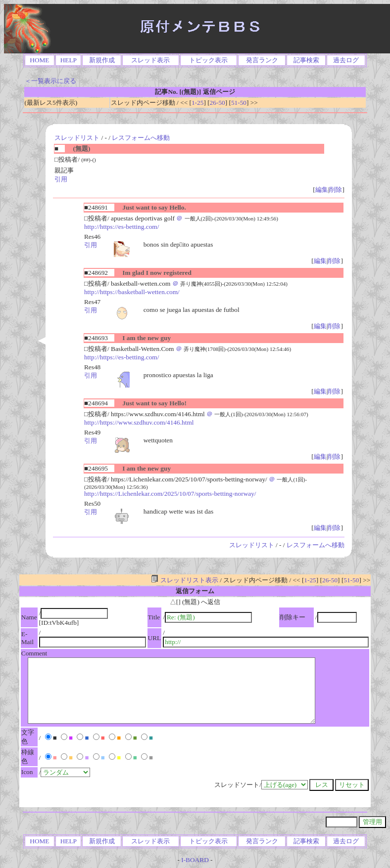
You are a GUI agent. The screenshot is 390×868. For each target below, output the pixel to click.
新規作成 (102, 60)
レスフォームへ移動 (141, 138)
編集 (322, 190)
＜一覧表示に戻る (50, 81)
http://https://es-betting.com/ (122, 227)
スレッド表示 (150, 60)
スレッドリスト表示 (184, 580)
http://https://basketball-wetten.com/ (132, 292)
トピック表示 (208, 60)
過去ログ (346, 60)
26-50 (218, 103)
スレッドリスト (77, 138)
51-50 (239, 103)
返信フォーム (195, 591)
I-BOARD (195, 860)
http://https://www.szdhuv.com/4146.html (139, 422)
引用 (61, 179)
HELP (69, 60)
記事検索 (306, 60)
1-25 (197, 103)
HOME (39, 60)
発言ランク (262, 60)
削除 (336, 190)
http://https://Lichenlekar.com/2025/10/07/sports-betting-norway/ (170, 494)
